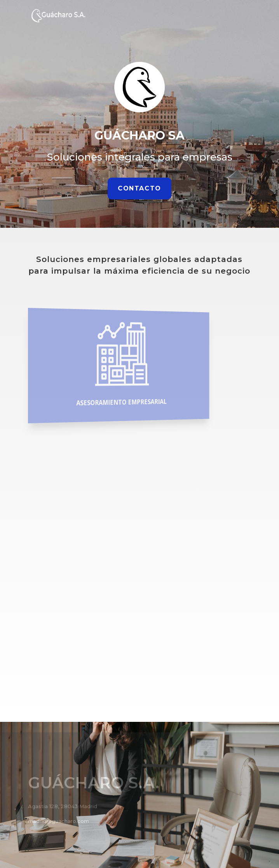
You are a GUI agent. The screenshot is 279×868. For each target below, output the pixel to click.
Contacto (139, 188)
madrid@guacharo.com (58, 821)
